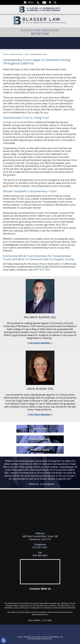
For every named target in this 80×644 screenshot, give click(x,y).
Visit (50, 2)
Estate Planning (16, 54)
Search (55, 2)
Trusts (26, 54)
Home (5, 54)
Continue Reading (39, 343)
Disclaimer (34, 620)
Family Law (40, 429)
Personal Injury (40, 450)
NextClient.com (47, 639)
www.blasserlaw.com (40, 614)
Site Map (47, 620)
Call (38, 2)
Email (44, 2)
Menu (31, 2)
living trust (11, 122)
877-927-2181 (40, 34)
